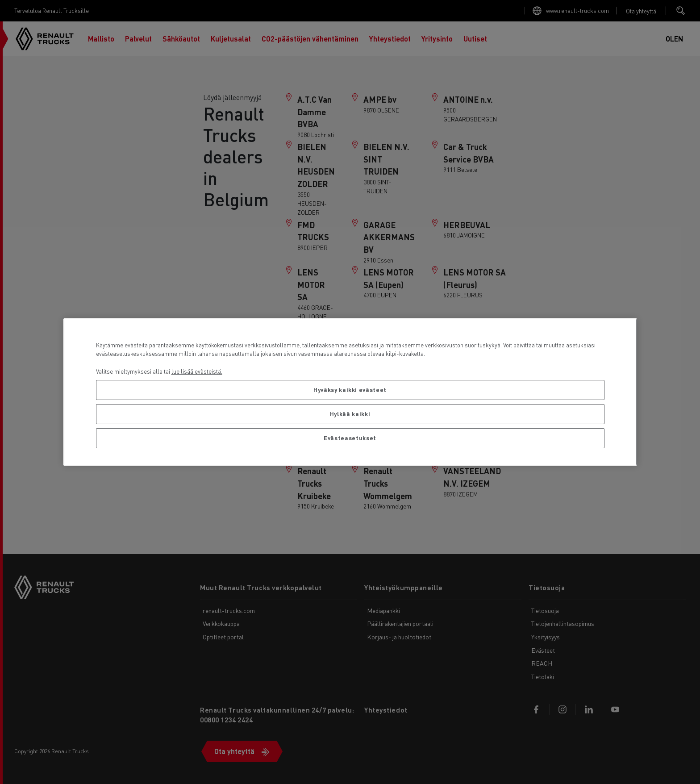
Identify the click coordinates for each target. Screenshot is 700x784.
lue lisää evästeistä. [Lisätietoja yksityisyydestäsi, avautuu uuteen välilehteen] (197, 371)
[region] (350, 392)
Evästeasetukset (350, 438)
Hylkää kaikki (350, 414)
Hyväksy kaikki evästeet (350, 390)
